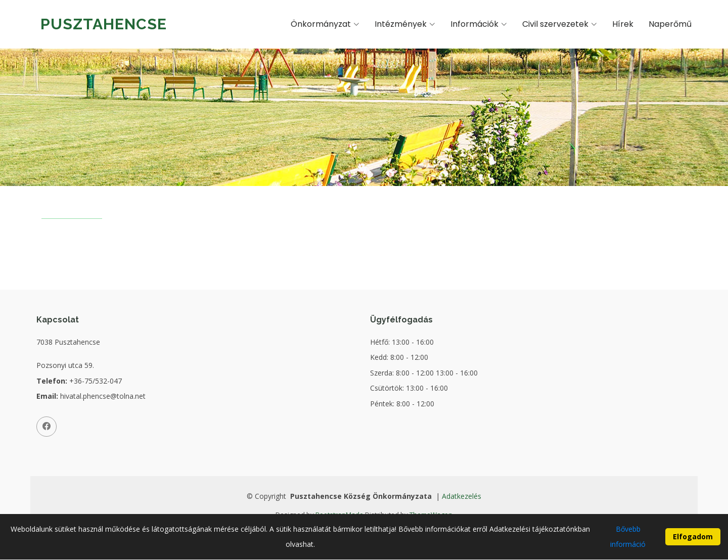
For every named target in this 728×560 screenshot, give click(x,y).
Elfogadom (693, 541)
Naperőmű (670, 24)
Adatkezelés (462, 496)
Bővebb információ (628, 540)
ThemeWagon (431, 515)
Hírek (623, 24)
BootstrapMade (339, 515)
